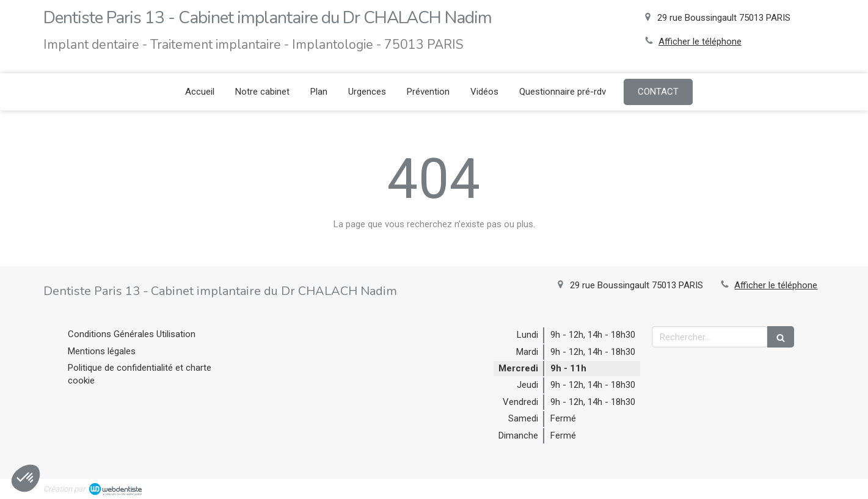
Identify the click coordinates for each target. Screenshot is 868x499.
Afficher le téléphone (700, 42)
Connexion (804, 487)
